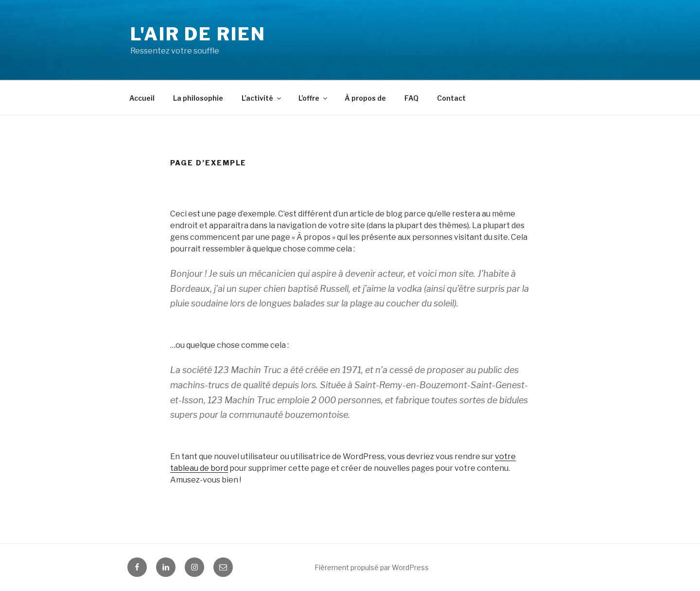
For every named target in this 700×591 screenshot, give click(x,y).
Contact (451, 98)
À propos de (365, 98)
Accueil (142, 98)
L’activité (262, 98)
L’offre (314, 98)
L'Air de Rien (198, 34)
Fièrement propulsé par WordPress (372, 567)
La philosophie (198, 98)
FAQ (411, 98)
